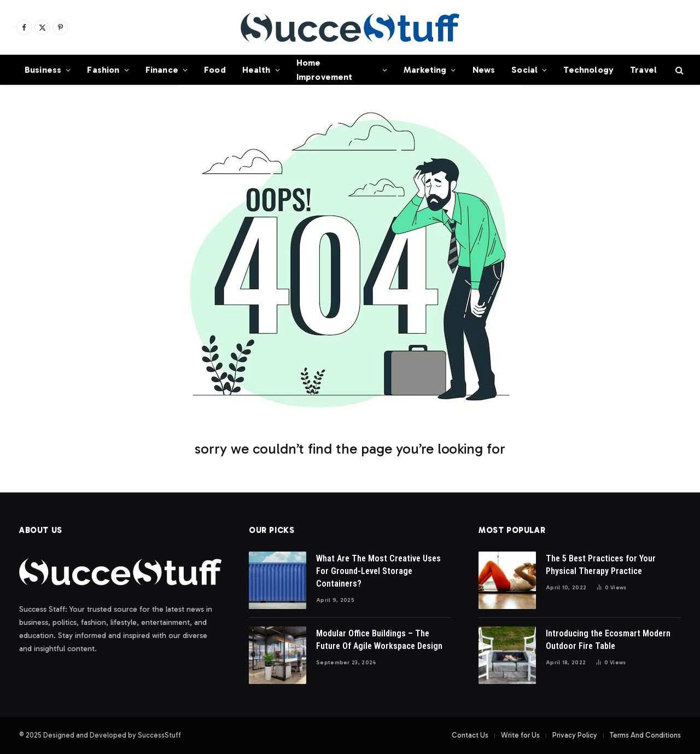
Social (524, 70)
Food (215, 70)
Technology (588, 70)
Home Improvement (325, 70)
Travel (643, 70)
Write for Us (520, 735)
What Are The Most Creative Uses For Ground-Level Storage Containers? (378, 571)
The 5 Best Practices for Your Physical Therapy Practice (601, 565)
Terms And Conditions (645, 735)
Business (43, 70)
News (484, 70)
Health (256, 70)
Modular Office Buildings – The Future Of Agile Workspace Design (379, 640)
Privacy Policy (575, 735)
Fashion (103, 70)
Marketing (425, 70)
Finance (162, 70)
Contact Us (470, 735)
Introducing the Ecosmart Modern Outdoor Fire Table (608, 640)
